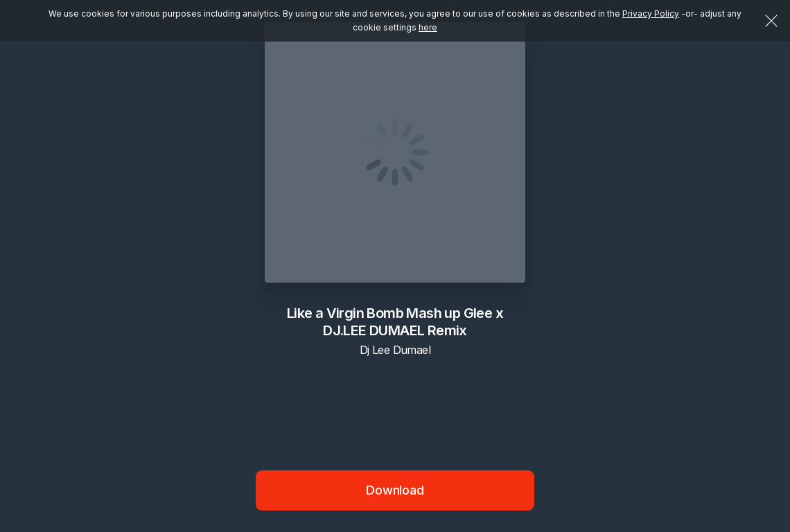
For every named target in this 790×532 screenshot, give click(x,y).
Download (395, 490)
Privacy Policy (651, 14)
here (428, 27)
